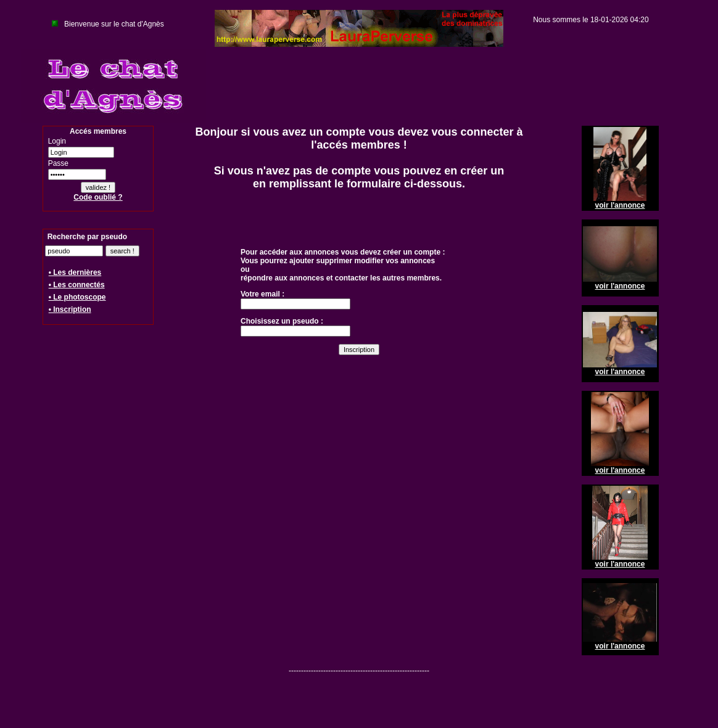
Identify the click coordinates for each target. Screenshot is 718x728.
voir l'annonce (620, 205)
